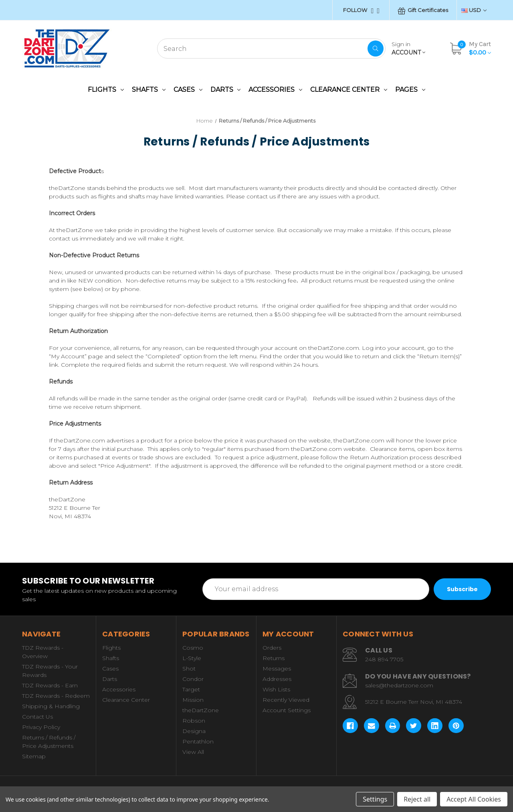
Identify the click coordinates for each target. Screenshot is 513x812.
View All (193, 752)
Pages (410, 90)
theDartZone (201, 710)
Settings (375, 799)
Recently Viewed (286, 700)
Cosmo (193, 648)
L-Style (192, 658)
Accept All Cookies (474, 799)
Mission (193, 700)
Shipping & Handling (51, 706)
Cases (188, 90)
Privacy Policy (41, 727)
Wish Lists (276, 689)
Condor (193, 679)
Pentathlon (198, 741)
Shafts (149, 90)
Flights (106, 90)
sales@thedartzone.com (399, 685)
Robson (194, 721)
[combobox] (271, 48)
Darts (226, 90)
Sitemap (34, 756)
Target (191, 689)
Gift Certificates (423, 11)
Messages (277, 669)
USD (474, 10)
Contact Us (37, 717)
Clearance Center (349, 90)
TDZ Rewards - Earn (50, 685)
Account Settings (287, 710)
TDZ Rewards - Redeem (56, 696)
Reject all (417, 799)
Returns (274, 658)
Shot (189, 669)
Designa (194, 731)
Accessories (275, 90)
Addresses (277, 679)
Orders (272, 648)
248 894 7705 (384, 659)
